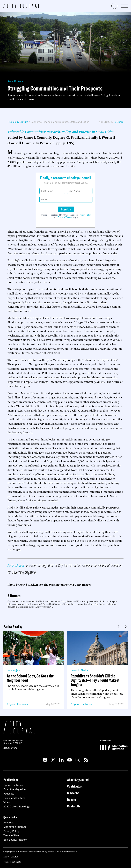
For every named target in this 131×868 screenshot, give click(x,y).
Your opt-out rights (12, 862)
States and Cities (79, 122)
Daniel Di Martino (80, 670)
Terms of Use (11, 835)
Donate (15, 596)
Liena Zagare (13, 670)
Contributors (75, 786)
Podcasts (9, 794)
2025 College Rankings (17, 806)
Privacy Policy (85, 215)
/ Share (119, 122)
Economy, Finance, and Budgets (49, 122)
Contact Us (74, 806)
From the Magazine (14, 789)
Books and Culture (14, 798)
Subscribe (73, 793)
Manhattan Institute (15, 827)
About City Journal (78, 780)
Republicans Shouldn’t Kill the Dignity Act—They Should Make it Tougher (95, 680)
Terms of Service (65, 217)
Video (7, 802)
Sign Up (66, 209)
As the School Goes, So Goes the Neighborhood (30, 678)
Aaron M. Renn (15, 81)
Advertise (9, 822)
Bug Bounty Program (15, 840)
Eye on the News (18, 704)
